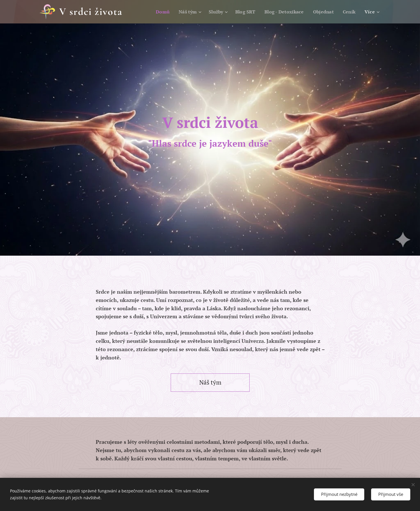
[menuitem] (156, 12)
